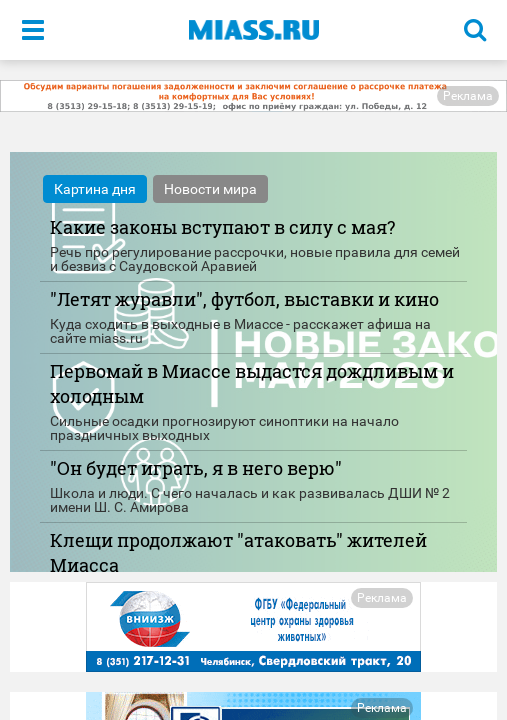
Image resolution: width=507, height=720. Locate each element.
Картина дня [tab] (95, 189)
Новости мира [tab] (210, 189)
